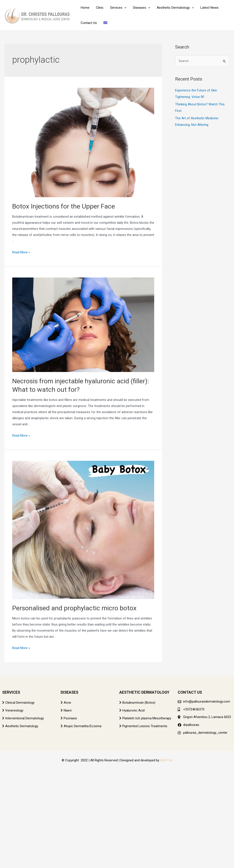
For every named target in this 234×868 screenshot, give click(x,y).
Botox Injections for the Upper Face (64, 206)
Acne (67, 703)
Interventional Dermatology (25, 718)
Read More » (21, 252)
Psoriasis (70, 718)
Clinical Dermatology (20, 703)
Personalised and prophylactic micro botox (74, 608)
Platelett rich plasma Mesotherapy (147, 718)
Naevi (68, 710)
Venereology (14, 710)
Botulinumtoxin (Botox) (139, 703)
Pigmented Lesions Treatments (145, 726)
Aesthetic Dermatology (22, 726)
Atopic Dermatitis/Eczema (83, 726)
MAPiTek (166, 760)
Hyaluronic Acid (133, 710)
